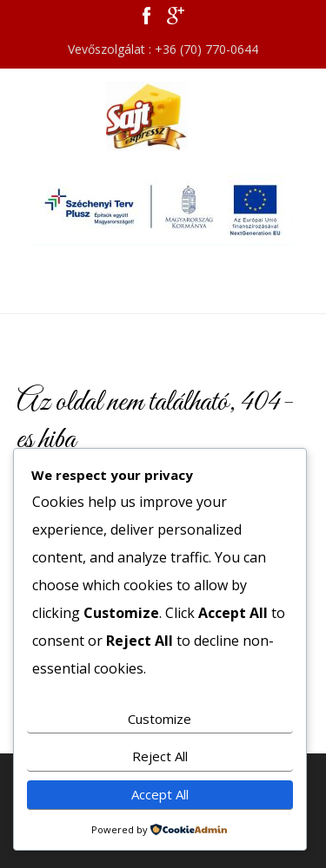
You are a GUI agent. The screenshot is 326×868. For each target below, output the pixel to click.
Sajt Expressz (163, 116)
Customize (160, 719)
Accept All (160, 794)
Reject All (160, 756)
